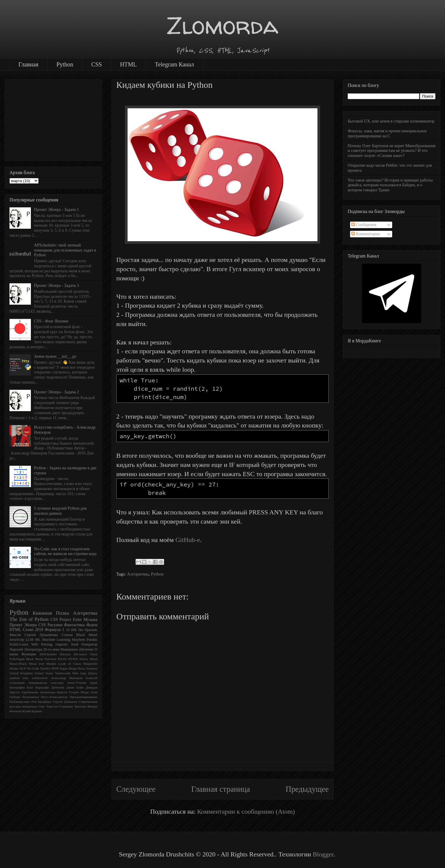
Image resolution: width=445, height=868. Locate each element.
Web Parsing (42, 644)
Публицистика (20, 702)
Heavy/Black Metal (23, 664)
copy (83, 673)
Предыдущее (307, 789)
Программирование (84, 697)
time (26, 678)
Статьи (67, 635)
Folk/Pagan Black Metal (26, 659)
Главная (28, 64)
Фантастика (74, 625)
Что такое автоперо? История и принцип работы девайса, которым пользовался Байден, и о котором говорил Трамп (390, 185)
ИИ (74, 630)
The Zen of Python (29, 619)
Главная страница (221, 789)
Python (65, 64)
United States (44, 673)
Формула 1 (54, 630)
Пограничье (31, 697)
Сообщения (364, 225)
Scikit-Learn (19, 644)
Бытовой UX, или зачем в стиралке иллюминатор (391, 121)
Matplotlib (90, 664)
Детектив (58, 687)
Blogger (323, 854)
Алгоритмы (138, 574)
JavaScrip (17, 640)
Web (75, 673)
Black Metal (87, 635)
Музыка (90, 620)
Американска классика (46, 683)
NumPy (45, 668)
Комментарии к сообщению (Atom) (246, 811)
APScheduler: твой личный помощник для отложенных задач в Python (65, 250)
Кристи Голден (68, 692)
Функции (29, 654)
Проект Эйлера (23, 625)
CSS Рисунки (51, 625)
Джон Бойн (75, 687)
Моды (85, 692)
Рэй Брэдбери (41, 702)
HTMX (73, 659)
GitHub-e (188, 540)
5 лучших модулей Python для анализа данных (60, 511)
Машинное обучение (77, 649)
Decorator (81, 654)
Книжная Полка (51, 613)
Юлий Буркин (32, 711)
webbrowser (40, 678)
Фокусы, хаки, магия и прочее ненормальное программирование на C (387, 133)
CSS (97, 64)
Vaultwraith (63, 673)
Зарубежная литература (38, 692)
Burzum (65, 654)
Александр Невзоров (67, 678)
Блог (30, 687)
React (81, 668)
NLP (23, 668)
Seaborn (92, 668)
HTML (128, 64)
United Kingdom (21, 673)
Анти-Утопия (77, 683)
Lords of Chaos (70, 664)
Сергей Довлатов (65, 702)
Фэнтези (15, 711)
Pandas (92, 640)
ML (38, 640)
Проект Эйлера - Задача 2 (57, 392)
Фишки (92, 706)
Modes (14, 668)
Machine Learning (56, 640)
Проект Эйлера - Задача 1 (57, 210)
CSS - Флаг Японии (51, 321)
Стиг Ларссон (48, 706)
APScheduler (48, 654)
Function (50, 659)
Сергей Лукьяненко (41, 635)
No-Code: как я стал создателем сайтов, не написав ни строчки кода (65, 551)
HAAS (62, 659)
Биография (17, 687)
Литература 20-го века (42, 649)
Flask (94, 654)
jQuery (93, 673)
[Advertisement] (53, 119)
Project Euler (70, 620)
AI (68, 630)
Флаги (92, 625)
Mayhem (78, 640)
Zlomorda (223, 25)
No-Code (33, 668)
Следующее (136, 789)
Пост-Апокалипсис (54, 697)
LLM (30, 640)
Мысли (15, 635)
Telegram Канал (174, 64)
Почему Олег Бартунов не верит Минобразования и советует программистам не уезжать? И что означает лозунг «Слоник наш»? (392, 151)
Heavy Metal (88, 659)
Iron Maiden (47, 664)
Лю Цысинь (88, 630)
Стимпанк (66, 706)
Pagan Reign (68, 668)
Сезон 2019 (33, 630)
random (15, 678)
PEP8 (55, 668)
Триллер (80, 706)
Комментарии (366, 234)
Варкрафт (42, 687)
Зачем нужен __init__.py (55, 356)
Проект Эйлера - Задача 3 (57, 286)
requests (62, 644)
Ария (94, 683)
